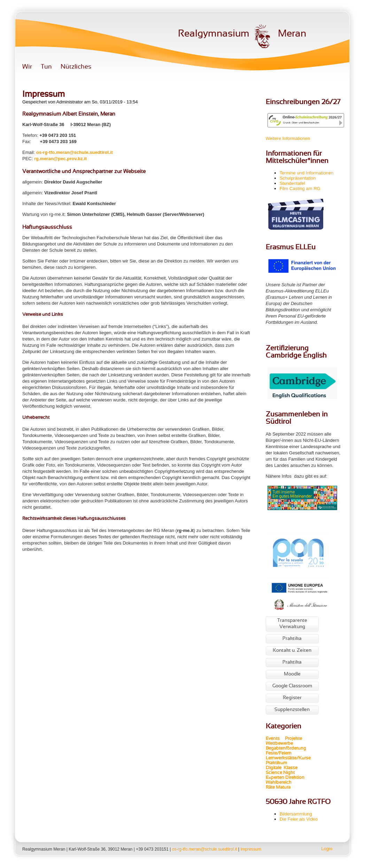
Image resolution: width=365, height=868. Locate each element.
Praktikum (276, 763)
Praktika (292, 639)
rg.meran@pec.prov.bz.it (60, 159)
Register (292, 698)
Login (327, 849)
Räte (270, 788)
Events (273, 739)
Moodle (292, 674)
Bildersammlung (296, 814)
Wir (27, 67)
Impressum (251, 849)
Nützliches (76, 67)
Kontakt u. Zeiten (292, 651)
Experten (275, 778)
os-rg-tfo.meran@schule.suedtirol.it (75, 152)
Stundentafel (292, 183)
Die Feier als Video (299, 819)
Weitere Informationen (288, 138)
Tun (46, 67)
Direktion (294, 778)
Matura (283, 788)
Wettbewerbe (280, 744)
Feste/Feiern (279, 753)
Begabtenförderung (286, 749)
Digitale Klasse (282, 768)
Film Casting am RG (300, 189)
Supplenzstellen (292, 710)
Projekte (296, 739)
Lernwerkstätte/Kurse (289, 758)
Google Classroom (292, 686)
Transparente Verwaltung (292, 624)
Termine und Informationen (307, 173)
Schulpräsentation (298, 178)
